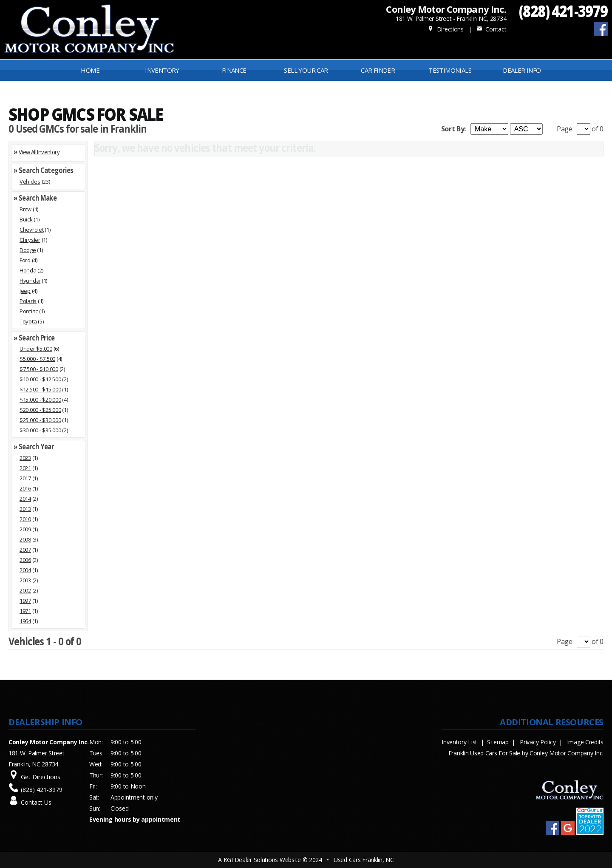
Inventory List (459, 742)
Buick (26, 219)
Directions (446, 29)
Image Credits (585, 742)
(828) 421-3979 (563, 11)
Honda (28, 270)
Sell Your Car (306, 70)
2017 (25, 478)
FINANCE (234, 70)
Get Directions (41, 777)
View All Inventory (39, 152)
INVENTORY (162, 70)
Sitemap (498, 742)
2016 (25, 488)
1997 (25, 601)
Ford (25, 260)
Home (90, 70)
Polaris (28, 301)
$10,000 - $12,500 (40, 379)
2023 (25, 458)
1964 (25, 621)
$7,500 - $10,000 (39, 369)
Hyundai (30, 281)
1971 (25, 611)
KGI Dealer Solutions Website (262, 860)
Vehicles (30, 182)
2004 (25, 570)
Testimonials (450, 70)
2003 (25, 580)
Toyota (28, 321)
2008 (25, 539)
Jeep (25, 291)
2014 (25, 499)
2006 (25, 560)
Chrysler (30, 240)
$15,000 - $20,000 (40, 400)
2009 (25, 529)
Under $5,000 (36, 349)
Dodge (28, 250)
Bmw (25, 209)
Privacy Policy (538, 742)
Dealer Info (522, 70)
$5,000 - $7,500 (37, 359)
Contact (491, 29)
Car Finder (378, 70)
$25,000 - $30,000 (40, 420)
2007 (25, 550)
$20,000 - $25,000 (40, 410)
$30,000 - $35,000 (40, 430)
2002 (25, 590)
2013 (25, 509)
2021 (25, 468)
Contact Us (36, 802)
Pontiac (29, 311)
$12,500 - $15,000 (40, 389)
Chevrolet (32, 230)
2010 (25, 519)
